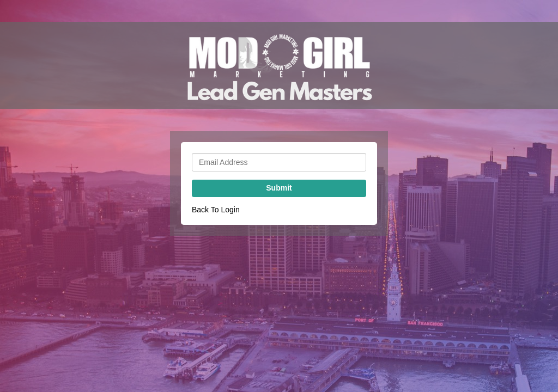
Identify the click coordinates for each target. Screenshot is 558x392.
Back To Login (216, 210)
